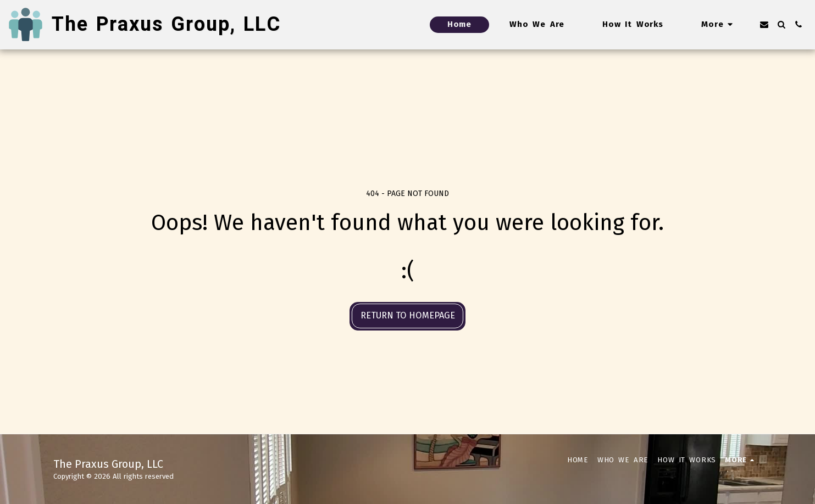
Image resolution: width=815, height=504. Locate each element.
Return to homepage (408, 315)
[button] (764, 24)
